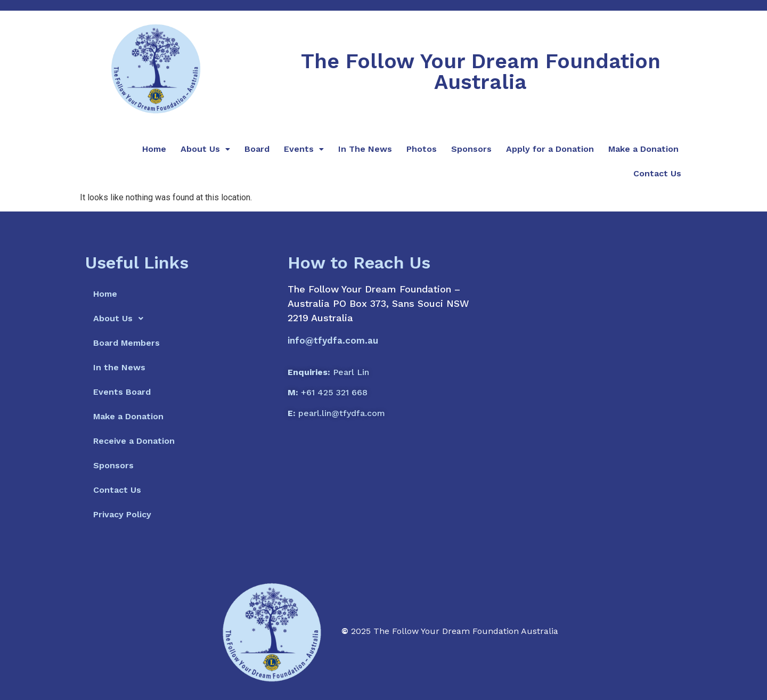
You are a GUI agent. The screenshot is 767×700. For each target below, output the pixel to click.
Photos (422, 149)
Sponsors (471, 149)
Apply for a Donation (550, 149)
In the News (119, 367)
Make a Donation (643, 149)
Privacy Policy (122, 514)
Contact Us (657, 173)
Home (154, 149)
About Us (205, 149)
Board (257, 149)
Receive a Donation (134, 441)
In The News (365, 149)
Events (304, 149)
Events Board (122, 392)
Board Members (127, 343)
